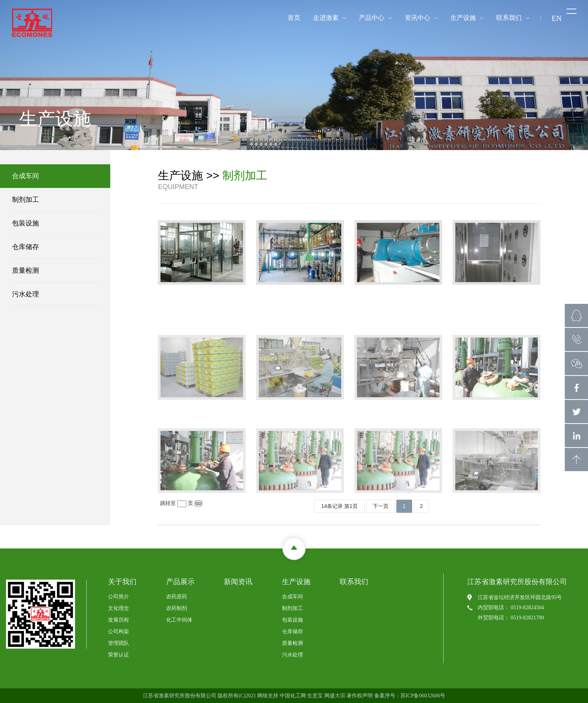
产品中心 (372, 18)
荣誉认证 (118, 655)
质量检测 (22, 270)
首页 (294, 18)
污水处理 (22, 294)
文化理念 (118, 608)
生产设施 (463, 18)
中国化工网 (293, 696)
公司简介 (118, 597)
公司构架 (118, 632)
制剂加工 (22, 200)
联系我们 (509, 18)
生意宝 (315, 696)
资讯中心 (417, 18)
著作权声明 (360, 696)
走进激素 (326, 18)
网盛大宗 (335, 696)
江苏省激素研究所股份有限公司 (180, 696)
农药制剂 (177, 608)
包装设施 (22, 223)
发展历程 (118, 620)
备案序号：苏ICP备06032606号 (410, 696)
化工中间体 (179, 620)
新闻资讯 (238, 582)
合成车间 (22, 176)
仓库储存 (22, 247)
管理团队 (118, 643)
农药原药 (177, 597)
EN (557, 18)
